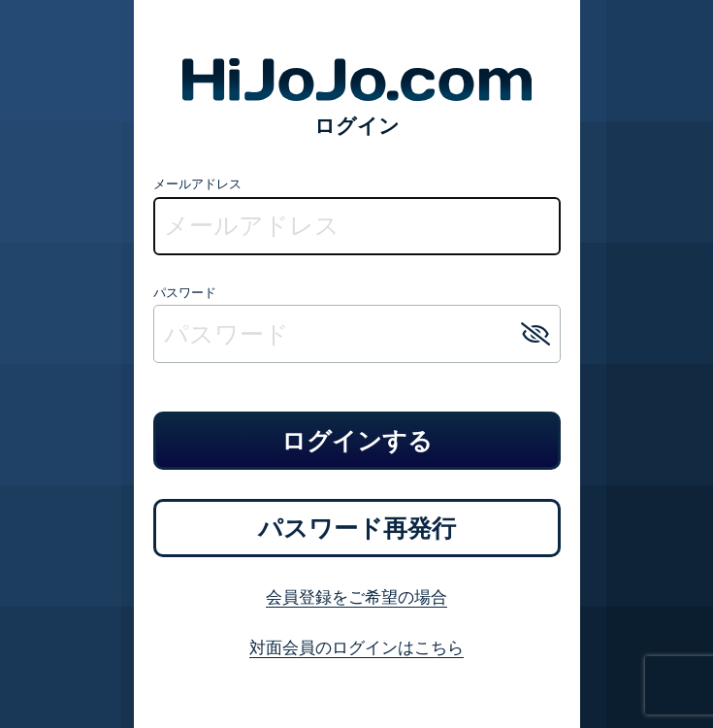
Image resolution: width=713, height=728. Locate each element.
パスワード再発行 (357, 528)
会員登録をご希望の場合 (356, 596)
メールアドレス (197, 183)
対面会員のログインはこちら (356, 647)
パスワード (185, 292)
